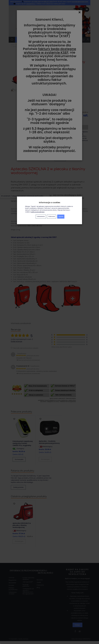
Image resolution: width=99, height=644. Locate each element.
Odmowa (52, 216)
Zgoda (61, 216)
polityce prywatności (38, 212)
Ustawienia (41, 216)
